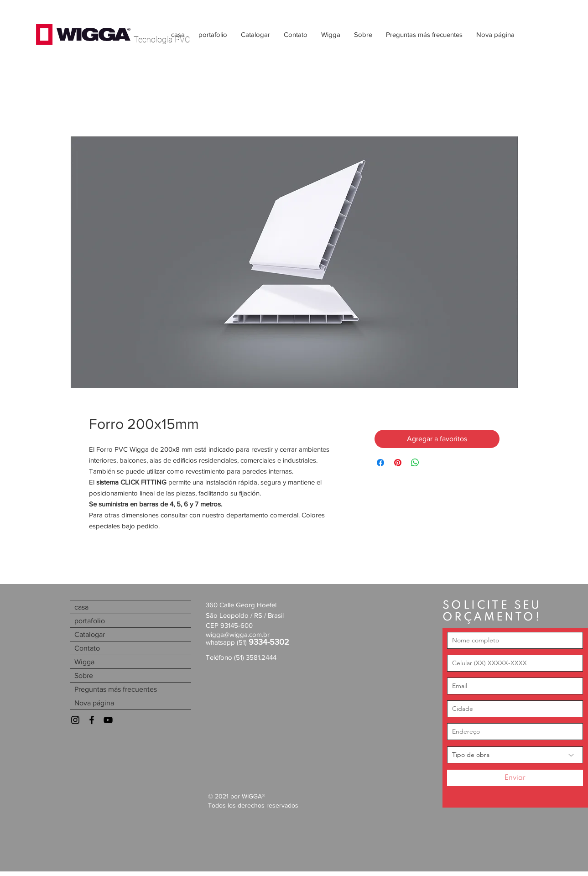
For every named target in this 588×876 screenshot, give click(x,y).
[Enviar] (515, 778)
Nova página (94, 703)
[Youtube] (108, 720)
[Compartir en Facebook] (380, 463)
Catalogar (90, 634)
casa (81, 607)
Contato (87, 648)
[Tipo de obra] (515, 755)
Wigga (84, 662)
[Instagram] (75, 720)
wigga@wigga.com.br (238, 634)
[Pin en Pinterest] (398, 463)
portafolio (90, 621)
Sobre (84, 675)
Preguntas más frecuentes (116, 689)
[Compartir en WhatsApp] (415, 463)
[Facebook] (92, 720)
